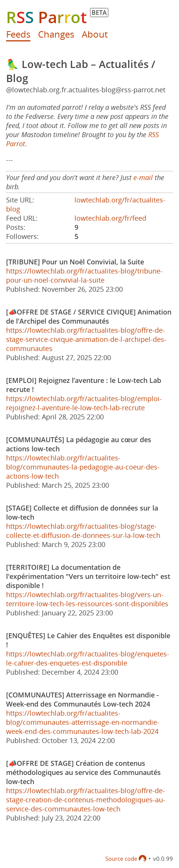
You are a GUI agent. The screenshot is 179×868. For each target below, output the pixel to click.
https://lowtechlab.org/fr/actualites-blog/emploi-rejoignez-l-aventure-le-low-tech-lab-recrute (84, 403)
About (95, 34)
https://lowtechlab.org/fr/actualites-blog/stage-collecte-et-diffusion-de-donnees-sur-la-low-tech (83, 531)
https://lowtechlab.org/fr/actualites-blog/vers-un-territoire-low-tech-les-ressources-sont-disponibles (87, 599)
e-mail (143, 177)
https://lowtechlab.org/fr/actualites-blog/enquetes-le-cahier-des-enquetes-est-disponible (88, 658)
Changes (56, 34)
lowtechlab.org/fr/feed (110, 218)
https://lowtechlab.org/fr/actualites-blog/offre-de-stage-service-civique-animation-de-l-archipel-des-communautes (86, 339)
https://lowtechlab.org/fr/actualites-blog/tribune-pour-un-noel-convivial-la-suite (84, 275)
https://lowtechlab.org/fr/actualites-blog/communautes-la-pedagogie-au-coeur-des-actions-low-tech (83, 467)
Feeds (18, 34)
